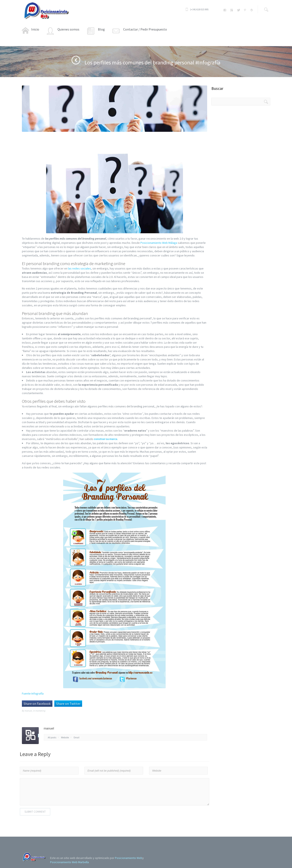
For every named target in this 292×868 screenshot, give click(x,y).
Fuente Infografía (33, 693)
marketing (40, 711)
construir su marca (106, 439)
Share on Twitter (68, 704)
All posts (52, 737)
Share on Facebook (37, 704)
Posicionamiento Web (129, 858)
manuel (28, 711)
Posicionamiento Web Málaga (159, 243)
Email (77, 737)
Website (65, 737)
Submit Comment (35, 812)
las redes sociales (79, 268)
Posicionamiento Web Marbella (69, 862)
